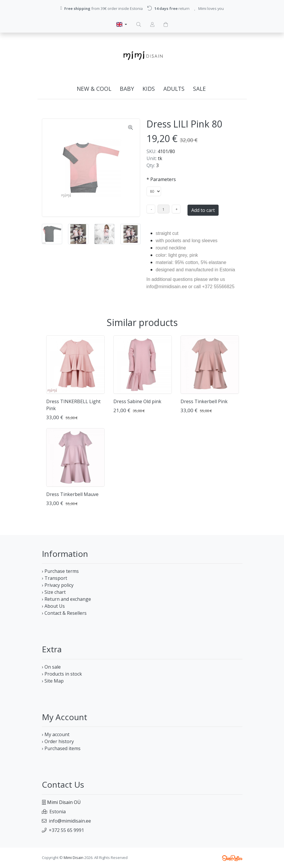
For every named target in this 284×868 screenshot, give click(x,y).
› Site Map (53, 681)
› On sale (51, 667)
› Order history (58, 741)
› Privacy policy (58, 585)
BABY (127, 89)
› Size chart (54, 592)
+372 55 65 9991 (66, 830)
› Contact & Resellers (64, 613)
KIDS (149, 89)
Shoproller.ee (232, 858)
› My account (56, 734)
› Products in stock (62, 674)
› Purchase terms (60, 571)
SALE (199, 89)
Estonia (58, 812)
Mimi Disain (74, 858)
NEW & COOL (94, 89)
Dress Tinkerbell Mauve (72, 494)
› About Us (53, 606)
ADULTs (174, 89)
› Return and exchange (66, 599)
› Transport (55, 578)
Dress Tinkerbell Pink (204, 401)
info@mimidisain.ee (70, 821)
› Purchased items (61, 748)
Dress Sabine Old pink (137, 401)
